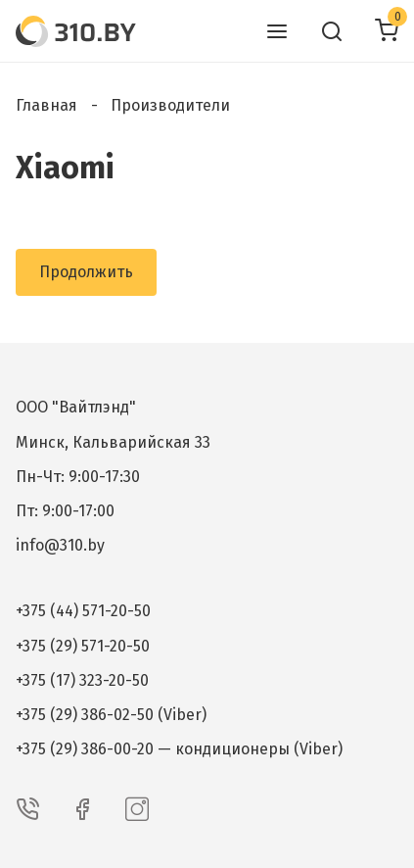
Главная (46, 105)
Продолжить (86, 272)
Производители (170, 105)
